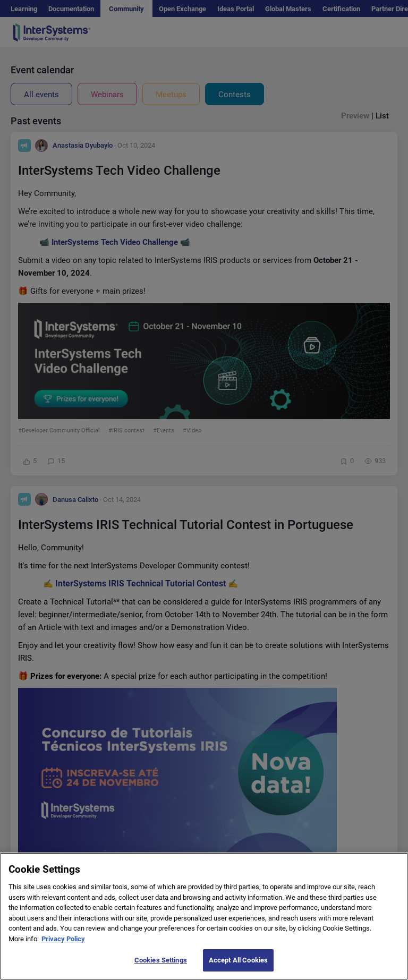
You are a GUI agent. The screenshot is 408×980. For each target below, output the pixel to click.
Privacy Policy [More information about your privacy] (63, 946)
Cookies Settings (161, 968)
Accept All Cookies (238, 968)
